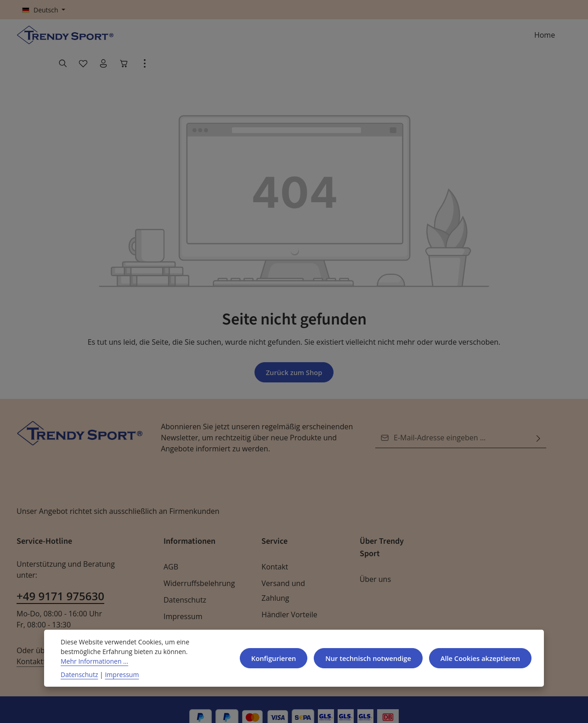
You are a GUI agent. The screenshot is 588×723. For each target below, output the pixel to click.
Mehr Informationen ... (92, 661)
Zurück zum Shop (294, 356)
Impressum (182, 601)
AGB (171, 551)
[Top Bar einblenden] (562, 40)
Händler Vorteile (288, 599)
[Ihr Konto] (521, 40)
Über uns (375, 564)
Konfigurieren (266, 658)
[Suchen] (481, 40)
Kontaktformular (98, 624)
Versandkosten (341, 708)
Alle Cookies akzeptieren (478, 658)
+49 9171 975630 (60, 570)
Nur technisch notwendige (362, 658)
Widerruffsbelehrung (197, 568)
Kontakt (274, 551)
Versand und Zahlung (282, 575)
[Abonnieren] (538, 422)
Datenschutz (184, 584)
